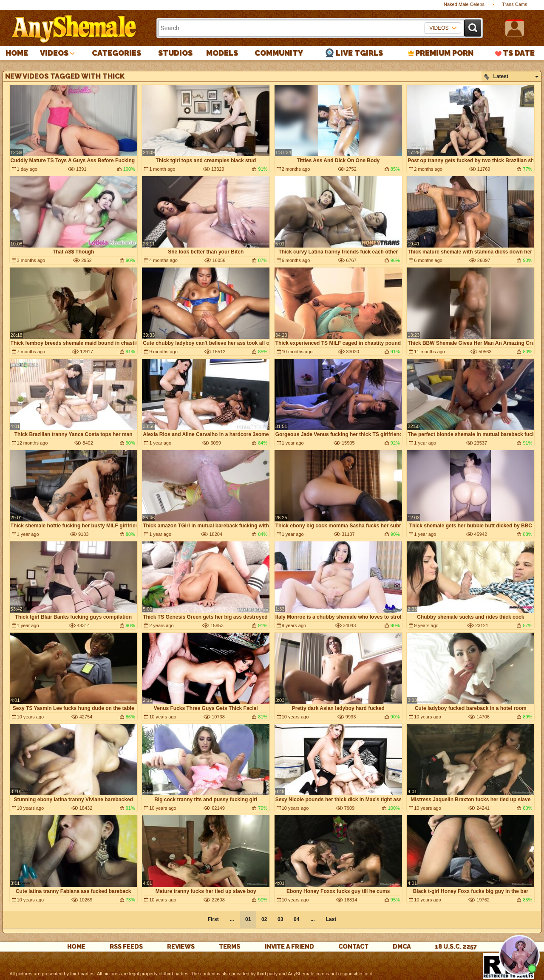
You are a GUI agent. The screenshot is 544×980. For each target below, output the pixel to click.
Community (279, 53)
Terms (229, 946)
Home (17, 53)
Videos (54, 53)
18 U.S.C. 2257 (456, 946)
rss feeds (126, 946)
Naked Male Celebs (464, 4)
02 (264, 919)
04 (296, 919)
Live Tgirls (359, 53)
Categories (116, 53)
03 (280, 919)
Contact (353, 946)
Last (331, 919)
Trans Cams (515, 4)
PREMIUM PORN (444, 53)
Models (222, 53)
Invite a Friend (289, 946)
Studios (175, 53)
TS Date (519, 53)
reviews (181, 946)
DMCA (402, 946)
